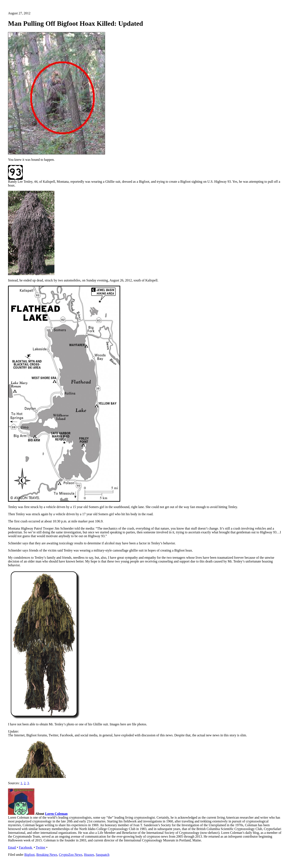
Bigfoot (29, 855)
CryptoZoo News (71, 855)
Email (12, 847)
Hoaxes (89, 855)
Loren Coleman (56, 814)
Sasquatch (103, 855)
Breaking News (47, 855)
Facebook (26, 847)
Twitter (40, 847)
